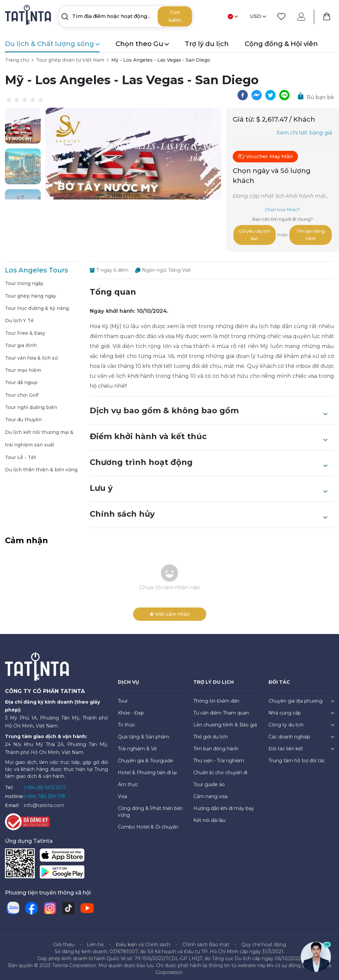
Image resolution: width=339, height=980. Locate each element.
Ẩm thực (128, 782)
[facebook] (243, 95)
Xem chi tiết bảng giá (304, 133)
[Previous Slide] (56, 154)
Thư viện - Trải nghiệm (219, 758)
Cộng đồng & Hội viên (281, 44)
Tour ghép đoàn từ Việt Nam (70, 60)
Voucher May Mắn (265, 156)
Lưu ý (209, 486)
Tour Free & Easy (25, 330)
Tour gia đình (21, 343)
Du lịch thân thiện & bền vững (41, 467)
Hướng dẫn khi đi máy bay (224, 806)
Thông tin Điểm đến (216, 698)
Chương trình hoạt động (209, 460)
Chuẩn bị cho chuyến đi (220, 770)
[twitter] (270, 95)
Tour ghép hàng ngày (31, 293)
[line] (284, 95)
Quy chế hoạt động (264, 942)
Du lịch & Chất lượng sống (52, 44)
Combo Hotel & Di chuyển (148, 824)
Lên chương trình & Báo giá (225, 722)
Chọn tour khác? (282, 209)
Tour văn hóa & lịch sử (31, 355)
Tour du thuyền (23, 417)
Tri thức (126, 722)
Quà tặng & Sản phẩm (144, 734)
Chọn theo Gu (142, 44)
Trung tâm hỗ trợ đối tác (297, 758)
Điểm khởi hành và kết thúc (209, 434)
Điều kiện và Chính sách (143, 942)
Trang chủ (17, 60)
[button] (23, 126)
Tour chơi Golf (22, 392)
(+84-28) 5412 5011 (45, 785)
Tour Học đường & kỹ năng (37, 306)
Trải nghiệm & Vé (137, 746)
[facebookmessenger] (257, 95)
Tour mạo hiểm (23, 368)
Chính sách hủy (209, 512)
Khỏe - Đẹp (131, 710)
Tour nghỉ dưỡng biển (31, 405)
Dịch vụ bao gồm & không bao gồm (209, 409)
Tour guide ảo (209, 782)
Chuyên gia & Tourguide (145, 758)
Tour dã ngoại (21, 380)
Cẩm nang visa (210, 794)
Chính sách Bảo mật (206, 942)
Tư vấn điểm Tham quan (221, 710)
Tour (123, 698)
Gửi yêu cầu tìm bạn (255, 234)
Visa (122, 794)
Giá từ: (244, 119)
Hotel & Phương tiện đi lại (147, 770)
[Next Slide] (211, 154)
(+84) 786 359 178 (45, 794)
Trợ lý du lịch (207, 44)
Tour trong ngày (24, 281)
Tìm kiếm (175, 16)
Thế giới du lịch (211, 734)
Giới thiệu (64, 942)
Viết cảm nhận (170, 611)
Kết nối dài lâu (209, 818)
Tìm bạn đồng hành (311, 234)
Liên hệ (95, 942)
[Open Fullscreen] (219, 199)
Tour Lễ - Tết (21, 455)
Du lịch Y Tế (19, 318)
